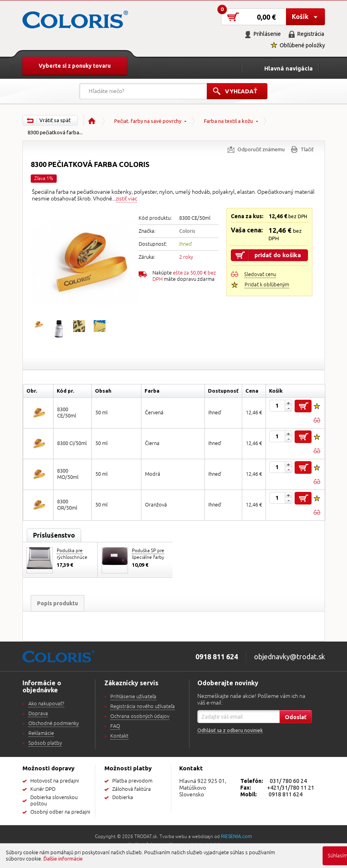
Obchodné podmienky (54, 723)
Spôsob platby (45, 743)
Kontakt (119, 736)
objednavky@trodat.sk (289, 657)
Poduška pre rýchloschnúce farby (72, 557)
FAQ (115, 726)
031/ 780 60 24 (288, 781)
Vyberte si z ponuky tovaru (75, 66)
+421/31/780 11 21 (291, 788)
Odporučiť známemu (261, 149)
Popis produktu (58, 603)
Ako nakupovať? (46, 704)
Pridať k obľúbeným (267, 285)
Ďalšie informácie (63, 859)
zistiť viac (126, 199)
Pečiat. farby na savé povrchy (148, 121)
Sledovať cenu (260, 274)
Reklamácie (41, 733)
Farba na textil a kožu (228, 121)
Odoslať (296, 717)
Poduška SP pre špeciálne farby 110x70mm (148, 557)
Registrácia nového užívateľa (143, 707)
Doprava (38, 714)
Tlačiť (307, 149)
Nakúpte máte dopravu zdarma (184, 276)
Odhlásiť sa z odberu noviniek (230, 730)
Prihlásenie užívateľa (133, 697)
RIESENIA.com (237, 836)
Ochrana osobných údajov (140, 716)
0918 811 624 (286, 794)
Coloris (187, 231)
